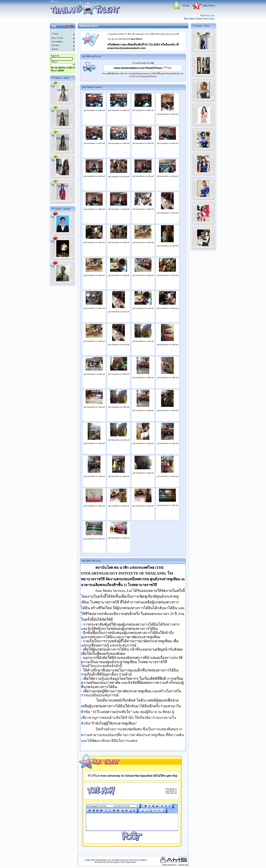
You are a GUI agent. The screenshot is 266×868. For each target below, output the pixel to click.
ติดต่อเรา (55, 49)
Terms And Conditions (138, 860)
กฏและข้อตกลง (136, 39)
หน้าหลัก (186, 6)
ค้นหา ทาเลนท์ (57, 38)
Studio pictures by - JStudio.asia (175, 865)
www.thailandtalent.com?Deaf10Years (138, 68)
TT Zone (55, 34)
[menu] (61, 40)
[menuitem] (61, 31)
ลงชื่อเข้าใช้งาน (209, 6)
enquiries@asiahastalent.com (126, 48)
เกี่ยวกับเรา (56, 45)
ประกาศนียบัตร (57, 42)
